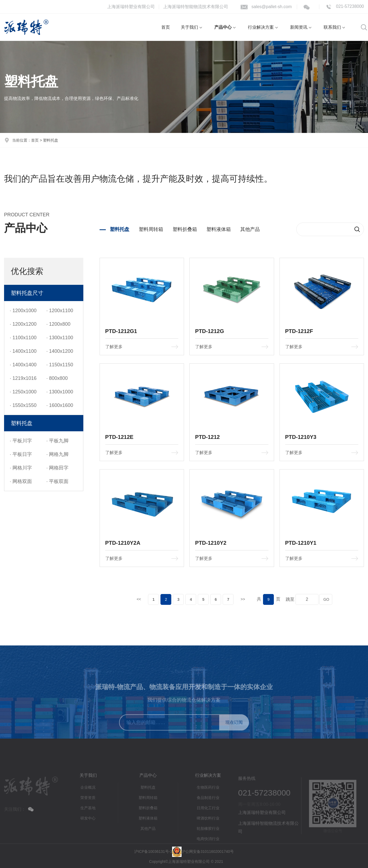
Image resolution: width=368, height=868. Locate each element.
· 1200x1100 (60, 311)
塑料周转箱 (151, 229)
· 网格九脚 (57, 454)
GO (326, 599)
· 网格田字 (57, 468)
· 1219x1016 (23, 378)
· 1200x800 (58, 324)
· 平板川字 (21, 441)
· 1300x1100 (60, 338)
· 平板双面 (57, 481)
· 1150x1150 (60, 365)
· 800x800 (57, 378)
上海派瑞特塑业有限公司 (131, 7)
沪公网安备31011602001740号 (208, 851)
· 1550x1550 (23, 405)
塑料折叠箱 (185, 229)
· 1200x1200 (23, 324)
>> (243, 599)
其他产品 (250, 229)
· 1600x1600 (60, 405)
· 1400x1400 (23, 365)
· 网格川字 (21, 468)
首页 (35, 140)
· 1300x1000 (60, 392)
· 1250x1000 (23, 392)
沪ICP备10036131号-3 (153, 851)
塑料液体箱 (219, 229)
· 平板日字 (21, 454)
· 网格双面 (21, 481)
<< (139, 599)
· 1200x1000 (23, 311)
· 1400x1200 (60, 351)
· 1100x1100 (23, 338)
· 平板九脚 (57, 441)
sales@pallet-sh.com (272, 7)
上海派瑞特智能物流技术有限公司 (196, 7)
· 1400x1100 (23, 351)
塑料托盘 (120, 229)
